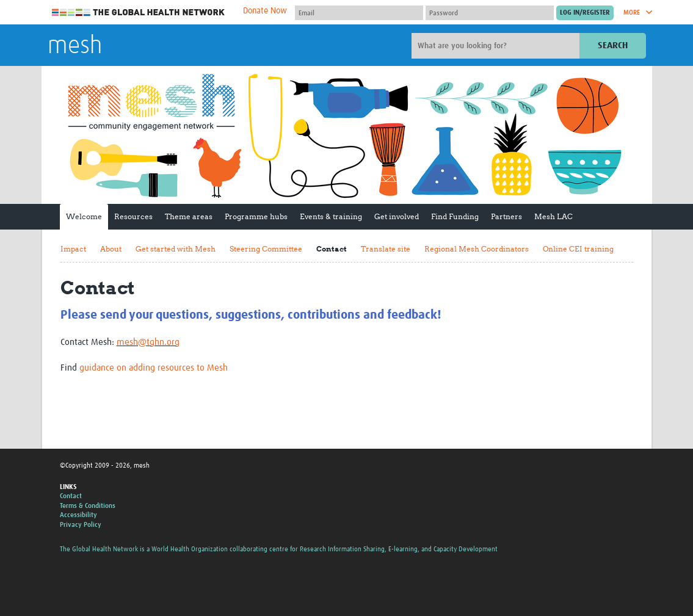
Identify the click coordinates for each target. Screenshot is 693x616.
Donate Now (265, 11)
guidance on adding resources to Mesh (154, 368)
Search (613, 45)
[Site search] (497, 46)
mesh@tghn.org (148, 342)
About (111, 249)
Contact (332, 249)
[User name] (359, 13)
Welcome (84, 216)
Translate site (386, 249)
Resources (133, 216)
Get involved (397, 216)
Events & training (331, 216)
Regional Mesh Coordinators (477, 249)
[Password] (490, 13)
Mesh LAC (553, 216)
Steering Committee (266, 249)
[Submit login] (585, 13)
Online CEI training (578, 249)
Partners (506, 216)
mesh (75, 46)
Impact (73, 249)
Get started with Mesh (176, 249)
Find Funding (455, 216)
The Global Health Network (139, 13)
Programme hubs (256, 216)
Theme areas (189, 216)
